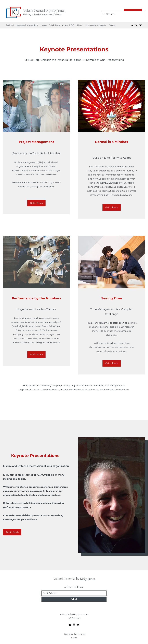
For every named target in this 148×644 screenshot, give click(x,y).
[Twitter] (140, 25)
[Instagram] (136, 25)
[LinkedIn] (132, 25)
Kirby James (57, 11)
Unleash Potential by (36, 11)
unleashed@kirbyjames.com (74, 614)
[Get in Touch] (36, 203)
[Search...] (122, 14)
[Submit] (74, 599)
